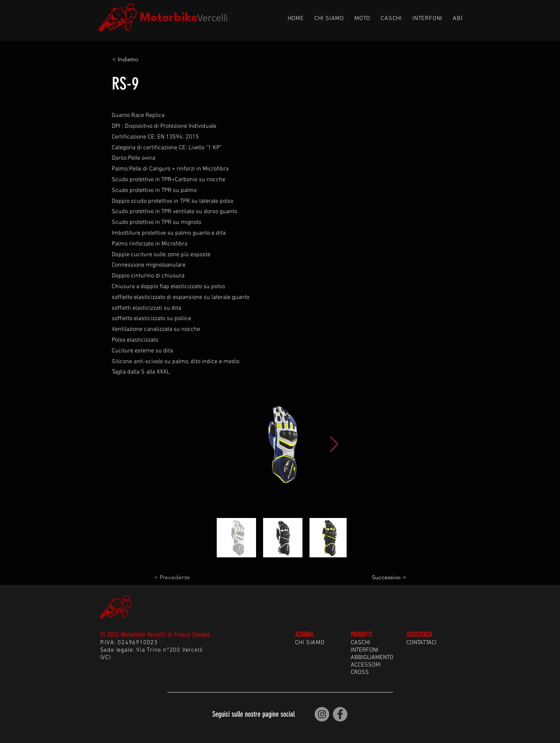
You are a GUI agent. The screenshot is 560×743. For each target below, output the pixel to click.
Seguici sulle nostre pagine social (253, 714)
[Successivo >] (388, 577)
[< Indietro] (137, 59)
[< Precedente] (179, 577)
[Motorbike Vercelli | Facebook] (340, 714)
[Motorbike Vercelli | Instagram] (322, 714)
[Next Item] (334, 444)
